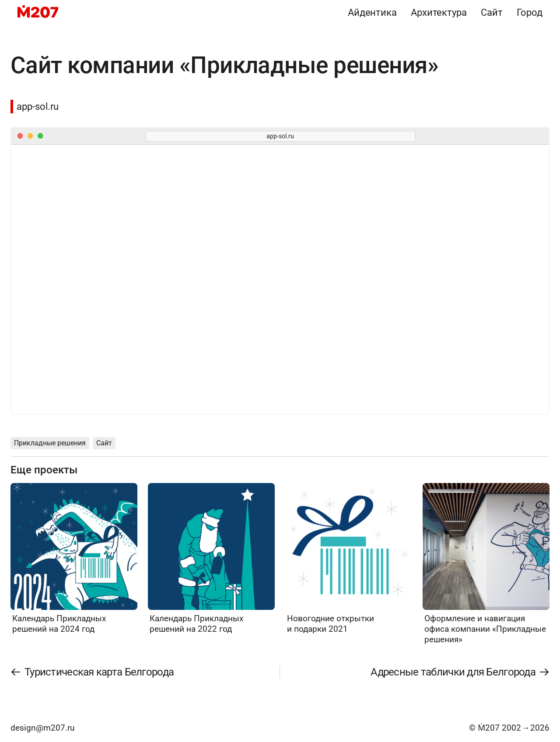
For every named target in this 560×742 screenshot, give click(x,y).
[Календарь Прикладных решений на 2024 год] (74, 559)
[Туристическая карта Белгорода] (92, 672)
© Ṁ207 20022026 (509, 728)
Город (530, 12)
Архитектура (439, 12)
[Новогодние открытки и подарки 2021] (349, 559)
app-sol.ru (38, 106)
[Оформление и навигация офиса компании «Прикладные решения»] (486, 564)
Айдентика (372, 12)
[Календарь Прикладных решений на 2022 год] (211, 559)
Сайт (492, 12)
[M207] (38, 12)
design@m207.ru (42, 728)
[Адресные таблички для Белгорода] (460, 672)
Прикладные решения (50, 443)
